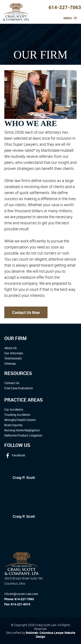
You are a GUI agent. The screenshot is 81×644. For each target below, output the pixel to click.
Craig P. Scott (24, 478)
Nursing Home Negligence (22, 430)
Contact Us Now (26, 312)
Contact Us (12, 383)
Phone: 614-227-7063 (19, 599)
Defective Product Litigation (23, 435)
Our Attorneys (14, 353)
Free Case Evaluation (19, 388)
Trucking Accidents (17, 415)
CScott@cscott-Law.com (21, 594)
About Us (10, 348)
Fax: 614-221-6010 (17, 604)
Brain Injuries (13, 425)
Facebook (15, 455)
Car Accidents (14, 409)
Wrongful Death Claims (20, 420)
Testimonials (13, 358)
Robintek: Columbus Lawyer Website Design (50, 635)
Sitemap (10, 363)
